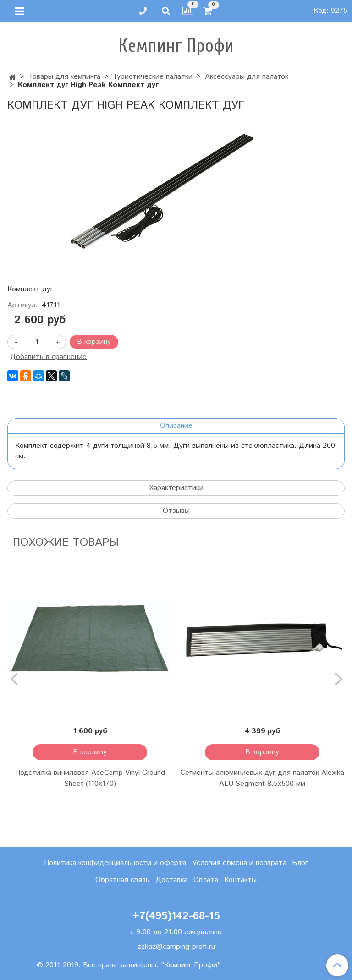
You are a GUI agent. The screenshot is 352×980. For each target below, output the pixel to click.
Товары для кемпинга (64, 77)
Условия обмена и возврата (239, 863)
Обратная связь (122, 880)
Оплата (206, 880)
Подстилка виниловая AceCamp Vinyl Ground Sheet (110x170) (90, 778)
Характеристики (176, 488)
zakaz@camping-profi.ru (176, 947)
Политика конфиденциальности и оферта (115, 863)
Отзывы (176, 511)
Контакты (240, 880)
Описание (176, 426)
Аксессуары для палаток (247, 77)
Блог (300, 863)
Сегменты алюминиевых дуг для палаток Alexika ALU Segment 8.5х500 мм (262, 778)
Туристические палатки (153, 77)
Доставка (171, 880)
